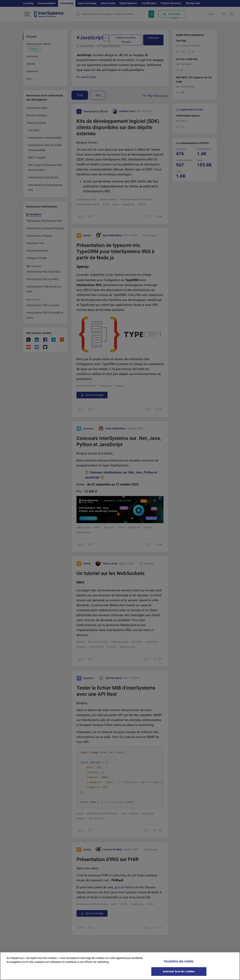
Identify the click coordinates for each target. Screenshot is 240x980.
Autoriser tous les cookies (179, 975)
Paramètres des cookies (179, 965)
